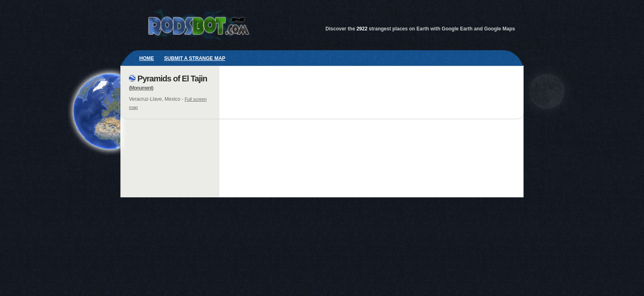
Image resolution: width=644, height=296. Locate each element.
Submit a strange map (194, 58)
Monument (141, 88)
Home (147, 58)
